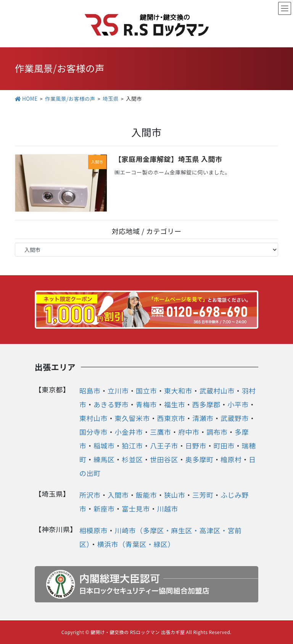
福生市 (175, 404)
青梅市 (146, 404)
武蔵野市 (235, 418)
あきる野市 (111, 404)
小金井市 (129, 432)
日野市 (196, 445)
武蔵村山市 (217, 391)
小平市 (238, 404)
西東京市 (171, 418)
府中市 (189, 432)
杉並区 (132, 459)
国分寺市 (93, 432)
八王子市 (164, 445)
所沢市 (90, 495)
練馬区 (104, 459)
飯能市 (146, 495)
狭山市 (175, 495)
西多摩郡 (206, 404)
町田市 (224, 445)
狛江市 (132, 445)
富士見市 (136, 508)
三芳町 (203, 495)
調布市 (217, 432)
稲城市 (104, 445)
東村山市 (93, 418)
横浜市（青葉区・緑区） (136, 544)
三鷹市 (161, 432)
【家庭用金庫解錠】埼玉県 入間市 (168, 159)
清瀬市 (203, 418)
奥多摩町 (200, 459)
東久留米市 (133, 418)
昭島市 (90, 391)
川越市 (168, 508)
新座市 (104, 508)
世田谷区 (164, 459)
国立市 (146, 391)
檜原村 (231, 459)
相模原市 (93, 530)
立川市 (118, 391)
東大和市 (178, 391)
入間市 (118, 495)
